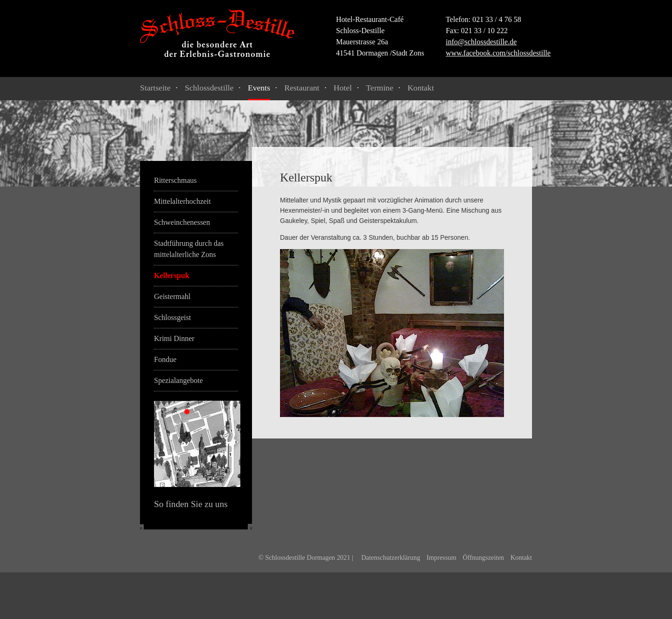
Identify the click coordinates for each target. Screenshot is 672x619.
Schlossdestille (209, 88)
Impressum (441, 557)
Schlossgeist (172, 317)
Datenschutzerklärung (391, 557)
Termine (379, 88)
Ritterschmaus (175, 180)
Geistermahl (172, 296)
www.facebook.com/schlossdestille (498, 53)
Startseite (155, 88)
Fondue (165, 359)
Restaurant (302, 88)
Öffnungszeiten (483, 557)
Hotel (343, 88)
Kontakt (421, 88)
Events (259, 88)
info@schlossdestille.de (481, 42)
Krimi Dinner (174, 338)
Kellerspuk (172, 275)
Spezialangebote (178, 380)
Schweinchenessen (182, 222)
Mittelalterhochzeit (182, 201)
